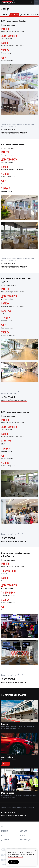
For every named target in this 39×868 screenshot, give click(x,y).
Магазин (23, 835)
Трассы (6, 15)
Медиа (4, 835)
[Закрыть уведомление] (36, 851)
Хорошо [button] (13, 862)
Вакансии (23, 831)
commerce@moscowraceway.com (14, 133)
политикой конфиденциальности (21, 855)
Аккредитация (25, 840)
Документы (6, 840)
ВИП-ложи (14, 15)
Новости (5, 831)
